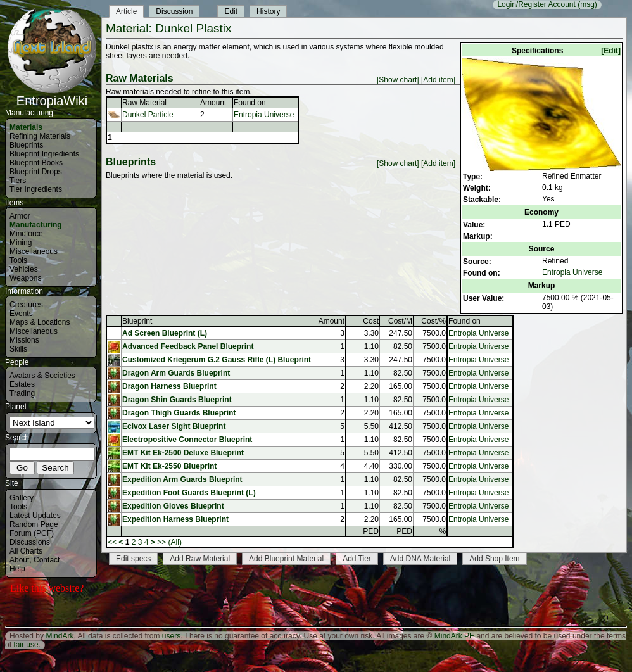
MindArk (60, 636)
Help (17, 569)
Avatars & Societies (42, 376)
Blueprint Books (36, 163)
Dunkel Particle (148, 115)
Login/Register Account (536, 4)
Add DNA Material (420, 559)
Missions (24, 340)
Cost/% (433, 321)
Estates (22, 384)
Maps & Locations (40, 322)
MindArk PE (454, 636)
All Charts (26, 551)
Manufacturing (36, 225)
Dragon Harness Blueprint (169, 386)
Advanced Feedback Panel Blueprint (188, 346)
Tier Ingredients (36, 189)
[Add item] (438, 80)
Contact (47, 560)
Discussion (174, 11)
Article (126, 11)
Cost (371, 321)
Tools (18, 260)
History (268, 11)
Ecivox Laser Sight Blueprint (174, 426)
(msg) (587, 4)
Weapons (25, 278)
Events (21, 314)
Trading (22, 393)
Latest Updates (35, 516)
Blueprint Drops (36, 172)
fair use (26, 645)
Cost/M (400, 321)
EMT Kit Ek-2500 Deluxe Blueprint (183, 453)
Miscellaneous (34, 251)
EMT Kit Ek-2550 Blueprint (169, 466)
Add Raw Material (200, 559)
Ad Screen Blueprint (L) (165, 333)
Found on (250, 103)
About (19, 560)
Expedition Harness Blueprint (175, 519)
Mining (21, 243)
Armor (20, 216)
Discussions (30, 542)
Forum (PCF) (32, 533)
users (171, 636)
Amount (213, 103)
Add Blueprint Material (286, 559)
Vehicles (24, 269)
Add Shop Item (494, 559)
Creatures (26, 305)
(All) (175, 542)
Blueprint (137, 321)
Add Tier (357, 559)
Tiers (18, 181)
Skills (18, 349)
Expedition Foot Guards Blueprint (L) (189, 493)
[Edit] (611, 51)
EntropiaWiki (52, 95)
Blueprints (26, 145)
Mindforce (26, 234)
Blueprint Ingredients (44, 154)
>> (161, 542)
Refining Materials (40, 136)
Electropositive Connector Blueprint (187, 440)
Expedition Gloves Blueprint (173, 506)
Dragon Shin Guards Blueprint (177, 400)
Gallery (22, 498)
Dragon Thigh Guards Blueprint (179, 413)
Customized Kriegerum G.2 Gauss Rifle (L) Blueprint (217, 360)
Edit (231, 11)
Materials (26, 127)
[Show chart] (398, 80)
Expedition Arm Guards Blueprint (182, 479)
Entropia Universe (572, 272)
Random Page (34, 524)
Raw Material (144, 103)
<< (112, 542)
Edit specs (133, 559)
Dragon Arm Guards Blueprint (176, 373)
